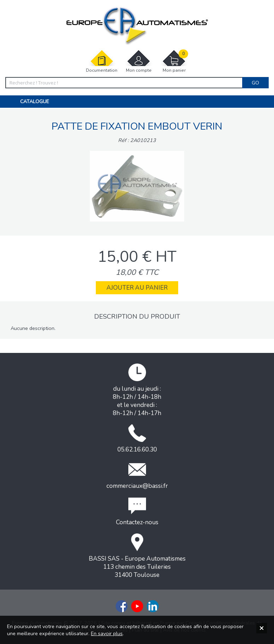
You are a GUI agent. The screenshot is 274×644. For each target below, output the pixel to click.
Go (255, 83)
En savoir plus (107, 633)
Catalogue (35, 102)
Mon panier (174, 61)
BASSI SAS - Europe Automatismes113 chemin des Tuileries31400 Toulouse (137, 556)
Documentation (102, 61)
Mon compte (139, 61)
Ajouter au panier (137, 288)
